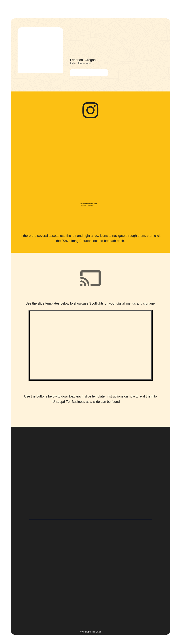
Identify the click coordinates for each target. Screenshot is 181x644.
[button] (167, 8)
